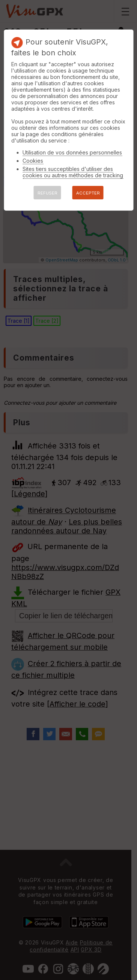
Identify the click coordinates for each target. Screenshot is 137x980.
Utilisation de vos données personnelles (72, 152)
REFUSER (47, 193)
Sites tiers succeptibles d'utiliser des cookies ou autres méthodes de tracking (73, 172)
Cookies (33, 161)
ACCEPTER (88, 193)
